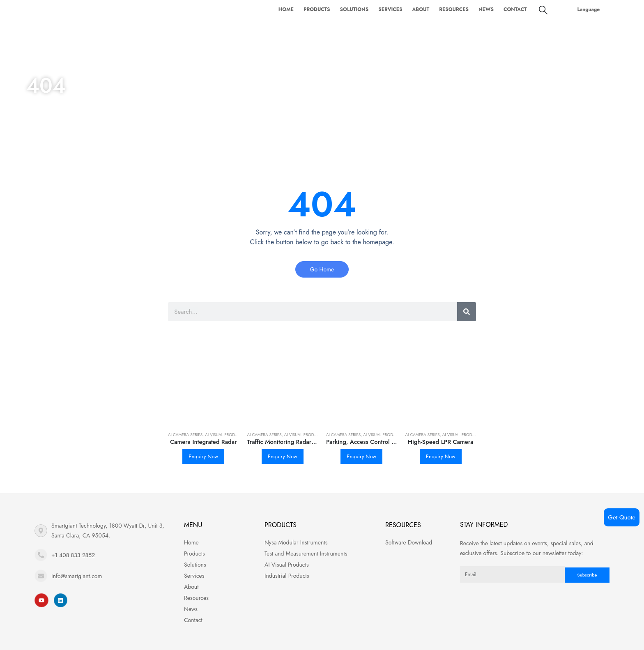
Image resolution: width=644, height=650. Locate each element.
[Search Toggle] (543, 10)
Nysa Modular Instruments (296, 542)
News (486, 9)
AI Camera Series (185, 435)
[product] (204, 389)
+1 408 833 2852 (73, 555)
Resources (454, 9)
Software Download (409, 542)
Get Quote (622, 517)
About (421, 9)
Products (317, 9)
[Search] (467, 312)
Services (390, 9)
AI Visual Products (225, 435)
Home (286, 9)
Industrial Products (287, 576)
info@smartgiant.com (77, 576)
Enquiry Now (203, 456)
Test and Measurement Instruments (306, 554)
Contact (515, 9)
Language (589, 9)
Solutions (354, 9)
